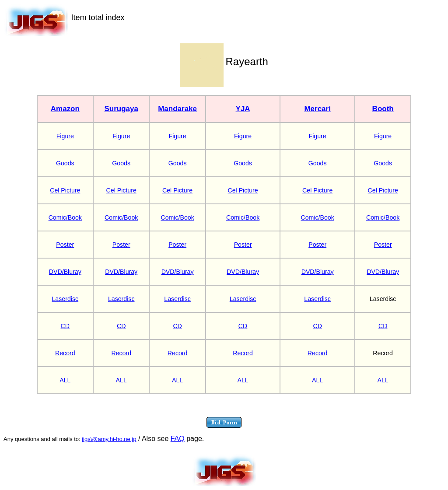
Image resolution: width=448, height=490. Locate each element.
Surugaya (121, 109)
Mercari (317, 109)
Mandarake (177, 109)
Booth (383, 109)
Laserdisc (65, 299)
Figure (65, 136)
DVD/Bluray (65, 272)
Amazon (65, 109)
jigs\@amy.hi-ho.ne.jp (109, 439)
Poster (65, 245)
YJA (243, 109)
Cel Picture (65, 190)
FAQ (178, 439)
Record (65, 353)
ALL (65, 380)
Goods (65, 163)
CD (65, 326)
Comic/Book (65, 217)
